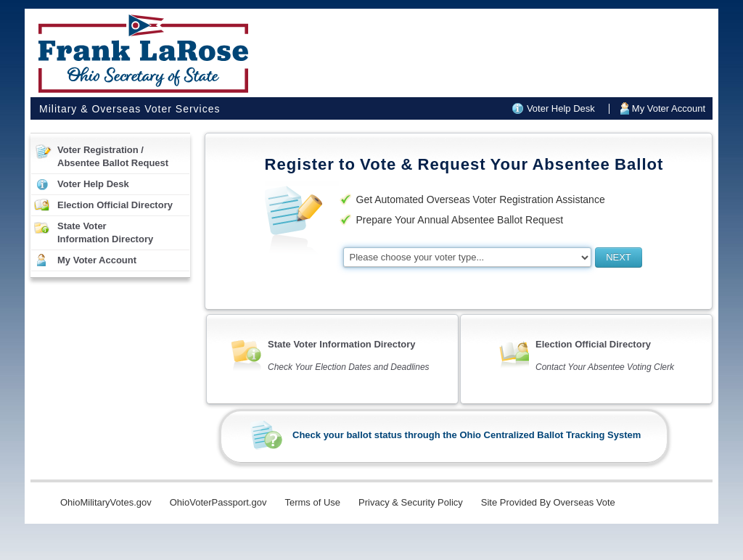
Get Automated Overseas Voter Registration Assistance (481, 199)
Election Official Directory (115, 205)
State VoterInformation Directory (105, 232)
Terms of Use (312, 502)
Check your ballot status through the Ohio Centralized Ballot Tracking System (467, 435)
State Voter (341, 344)
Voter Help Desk (561, 108)
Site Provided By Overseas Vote (548, 502)
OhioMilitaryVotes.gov (106, 502)
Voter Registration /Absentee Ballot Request (113, 156)
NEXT (619, 257)
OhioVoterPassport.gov (218, 502)
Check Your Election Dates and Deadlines (349, 367)
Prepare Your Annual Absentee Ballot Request (460, 220)
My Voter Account (669, 108)
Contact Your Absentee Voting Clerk (605, 367)
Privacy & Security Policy (411, 502)
